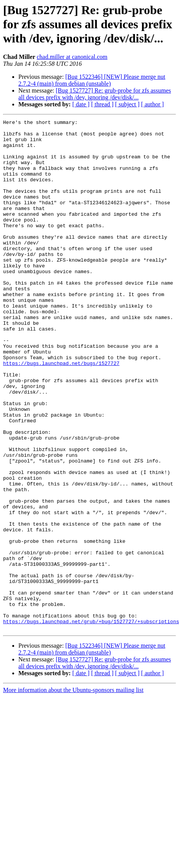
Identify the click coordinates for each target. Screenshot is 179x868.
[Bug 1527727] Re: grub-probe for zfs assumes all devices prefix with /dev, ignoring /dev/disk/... (95, 94)
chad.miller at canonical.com (72, 57)
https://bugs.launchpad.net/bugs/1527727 (61, 412)
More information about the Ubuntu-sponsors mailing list (73, 792)
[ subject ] (127, 104)
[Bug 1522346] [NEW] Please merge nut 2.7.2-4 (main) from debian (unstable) (92, 80)
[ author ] (153, 104)
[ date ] (81, 104)
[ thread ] (102, 104)
